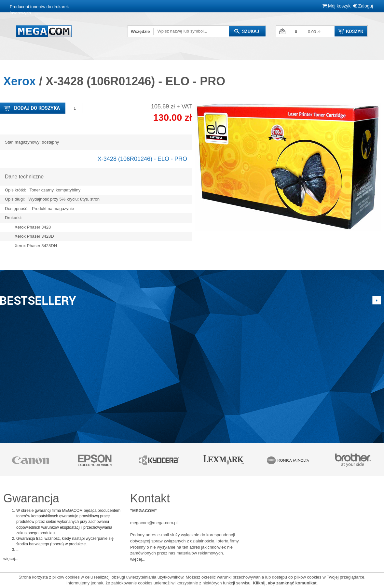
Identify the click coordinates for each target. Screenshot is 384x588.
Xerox (20, 81)
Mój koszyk (336, 6)
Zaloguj (363, 6)
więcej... (11, 559)
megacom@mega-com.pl (154, 523)
